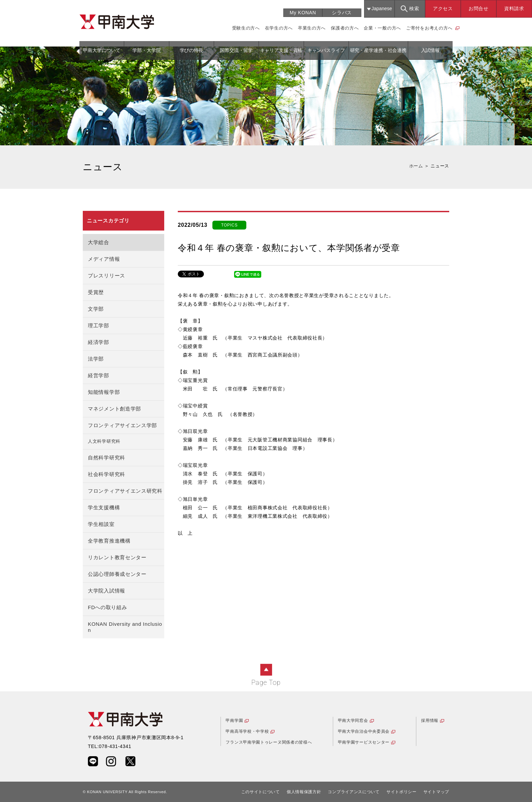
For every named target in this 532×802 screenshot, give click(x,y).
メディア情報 (104, 259)
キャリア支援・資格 (281, 50)
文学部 (96, 309)
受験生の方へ (246, 28)
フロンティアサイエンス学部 (122, 425)
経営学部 (99, 375)
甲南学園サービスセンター (364, 742)
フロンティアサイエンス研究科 (125, 491)
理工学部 (99, 325)
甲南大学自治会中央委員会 (364, 731)
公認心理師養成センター (117, 574)
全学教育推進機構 (109, 541)
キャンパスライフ (326, 50)
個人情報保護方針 (304, 792)
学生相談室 (101, 524)
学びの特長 (192, 50)
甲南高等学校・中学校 (247, 731)
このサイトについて (261, 792)
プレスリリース (107, 276)
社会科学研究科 (107, 474)
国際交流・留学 (236, 50)
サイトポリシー (402, 792)
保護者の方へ (345, 28)
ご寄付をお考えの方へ (429, 28)
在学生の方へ (279, 28)
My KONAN (303, 13)
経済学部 (99, 342)
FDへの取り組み (108, 607)
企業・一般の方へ (382, 28)
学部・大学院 (146, 50)
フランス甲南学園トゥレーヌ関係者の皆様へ (269, 742)
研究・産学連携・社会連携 (378, 50)
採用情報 (430, 721)
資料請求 (514, 8)
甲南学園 (234, 721)
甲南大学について (102, 50)
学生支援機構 (104, 507)
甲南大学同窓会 (353, 721)
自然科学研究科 (107, 458)
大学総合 (99, 242)
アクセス (443, 8)
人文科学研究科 (104, 441)
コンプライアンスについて (354, 792)
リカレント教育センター (117, 557)
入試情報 (430, 50)
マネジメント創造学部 (115, 409)
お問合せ (479, 8)
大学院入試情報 (107, 591)
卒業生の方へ (312, 28)
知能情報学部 (104, 392)
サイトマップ (436, 792)
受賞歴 (96, 292)
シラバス (342, 13)
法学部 (96, 359)
